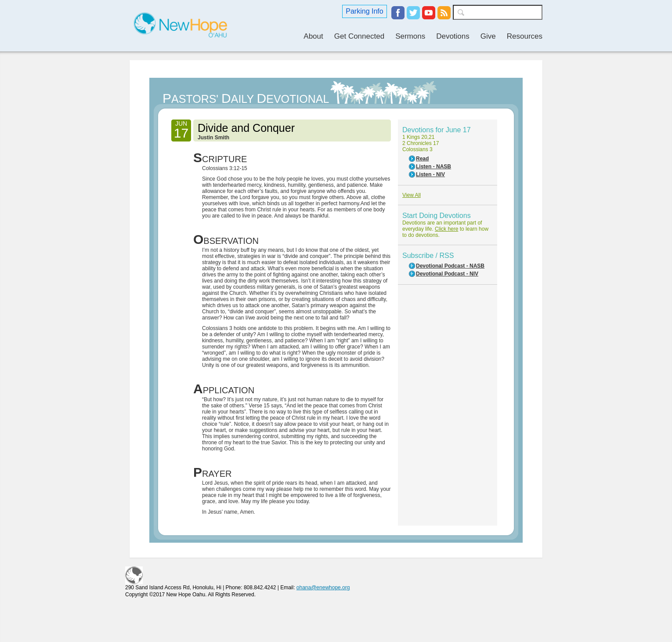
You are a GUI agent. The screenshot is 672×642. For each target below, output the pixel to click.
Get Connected (359, 36)
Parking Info (364, 11)
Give (488, 36)
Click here (446, 229)
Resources (525, 36)
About (313, 36)
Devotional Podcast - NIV (447, 274)
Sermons (410, 36)
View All (412, 195)
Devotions (453, 36)
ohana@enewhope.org (323, 588)
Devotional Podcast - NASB (450, 266)
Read (422, 159)
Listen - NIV (430, 174)
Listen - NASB (434, 167)
